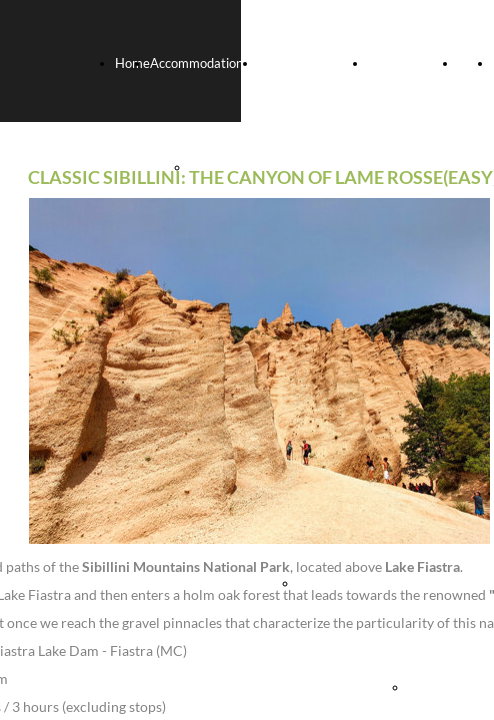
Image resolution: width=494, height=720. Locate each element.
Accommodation (196, 63)
